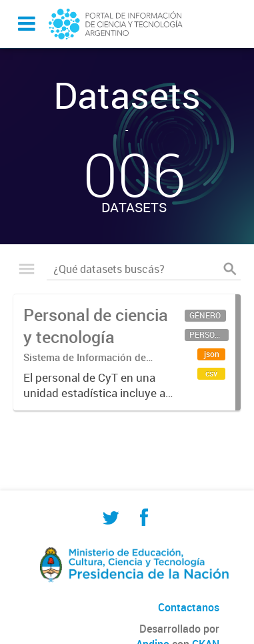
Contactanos (189, 607)
